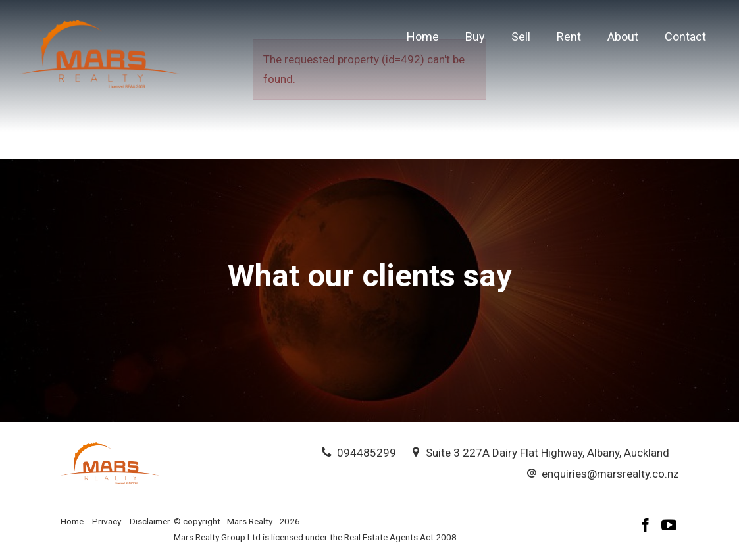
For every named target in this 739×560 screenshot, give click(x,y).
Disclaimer (150, 521)
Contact (685, 37)
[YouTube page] (669, 527)
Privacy (107, 521)
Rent (569, 37)
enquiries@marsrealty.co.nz (610, 474)
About (623, 37)
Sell (521, 37)
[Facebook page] (648, 527)
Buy (475, 37)
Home (423, 37)
